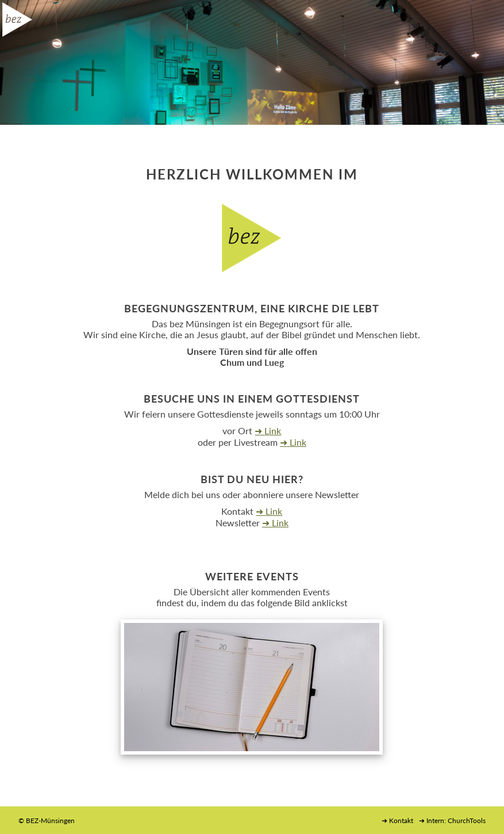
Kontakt (401, 820)
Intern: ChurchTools (456, 820)
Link (273, 431)
